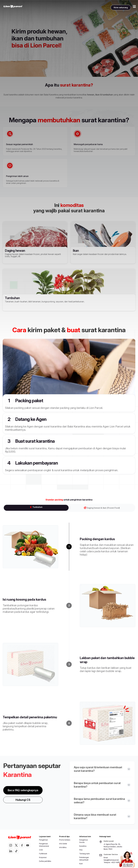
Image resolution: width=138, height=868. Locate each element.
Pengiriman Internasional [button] (44, 845)
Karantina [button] (83, 846)
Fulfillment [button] (43, 854)
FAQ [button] (81, 850)
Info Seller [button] (63, 844)
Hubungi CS (23, 800)
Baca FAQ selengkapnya (23, 790)
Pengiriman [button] (43, 840)
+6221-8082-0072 (118, 862)
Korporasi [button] (43, 857)
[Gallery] (69, 38)
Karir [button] (81, 864)
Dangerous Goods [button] (83, 841)
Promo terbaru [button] (65, 840)
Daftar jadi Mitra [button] (45, 861)
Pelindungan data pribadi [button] (84, 859)
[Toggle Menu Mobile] (134, 6)
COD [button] (41, 850)
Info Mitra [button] (63, 847)
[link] (13, 6)
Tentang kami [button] (84, 854)
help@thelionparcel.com (113, 860)
